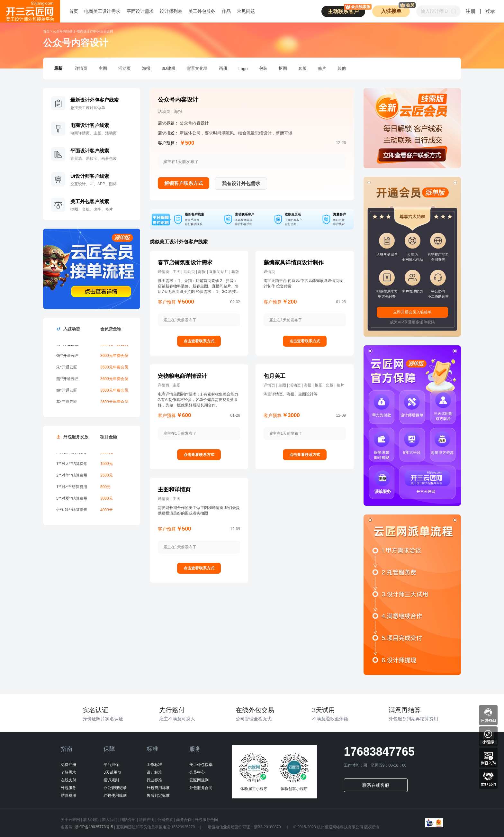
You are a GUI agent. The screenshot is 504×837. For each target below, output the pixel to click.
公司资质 (165, 820)
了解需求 (68, 772)
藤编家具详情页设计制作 (294, 263)
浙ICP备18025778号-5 (94, 827)
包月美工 (274, 376)
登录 (490, 11)
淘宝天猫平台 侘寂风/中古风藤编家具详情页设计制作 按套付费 (303, 283)
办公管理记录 (115, 788)
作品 (226, 11)
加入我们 (110, 820)
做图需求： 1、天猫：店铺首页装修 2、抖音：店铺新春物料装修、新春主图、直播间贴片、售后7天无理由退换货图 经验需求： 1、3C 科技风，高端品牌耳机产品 (198, 287)
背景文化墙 (197, 68)
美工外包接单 (201, 765)
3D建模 (169, 68)
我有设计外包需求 (241, 183)
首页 (74, 11)
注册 (471, 11)
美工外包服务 (202, 11)
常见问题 (246, 11)
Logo (243, 69)
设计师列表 (171, 11)
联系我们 (91, 820)
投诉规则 (111, 780)
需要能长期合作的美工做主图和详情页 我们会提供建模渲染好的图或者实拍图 (199, 510)
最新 (58, 68)
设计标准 (154, 772)
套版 (302, 68)
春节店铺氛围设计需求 (185, 263)
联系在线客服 (376, 785)
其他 (342, 68)
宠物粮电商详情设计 (182, 376)
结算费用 (68, 796)
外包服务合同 (201, 788)
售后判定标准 (158, 796)
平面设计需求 (140, 11)
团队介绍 (128, 820)
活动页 (125, 68)
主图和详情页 (174, 490)
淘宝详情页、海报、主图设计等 (291, 394)
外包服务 (68, 788)
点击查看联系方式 (199, 341)
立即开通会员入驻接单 (412, 312)
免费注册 (68, 765)
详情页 (81, 68)
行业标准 (154, 780)
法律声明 (147, 820)
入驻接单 (396, 10)
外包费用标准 (158, 788)
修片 (322, 68)
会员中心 (197, 772)
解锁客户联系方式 (184, 183)
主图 (103, 68)
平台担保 (111, 765)
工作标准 (154, 765)
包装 (263, 68)
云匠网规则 (199, 780)
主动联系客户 (346, 10)
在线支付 (68, 780)
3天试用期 (112, 772)
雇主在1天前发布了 (180, 320)
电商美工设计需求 (102, 11)
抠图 (283, 68)
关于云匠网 (70, 820)
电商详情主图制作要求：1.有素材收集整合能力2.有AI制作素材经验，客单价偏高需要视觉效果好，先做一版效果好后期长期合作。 (198, 400)
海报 (146, 68)
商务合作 (184, 820)
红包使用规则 (115, 796)
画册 (223, 68)
